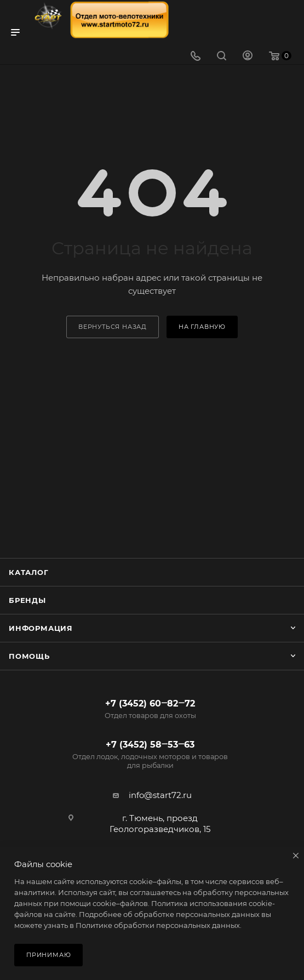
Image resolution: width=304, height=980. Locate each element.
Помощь (29, 656)
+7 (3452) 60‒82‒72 (150, 709)
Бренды (27, 600)
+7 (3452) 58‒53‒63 (150, 755)
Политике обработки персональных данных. (159, 925)
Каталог (29, 572)
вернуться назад (113, 327)
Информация (41, 628)
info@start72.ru (160, 795)
